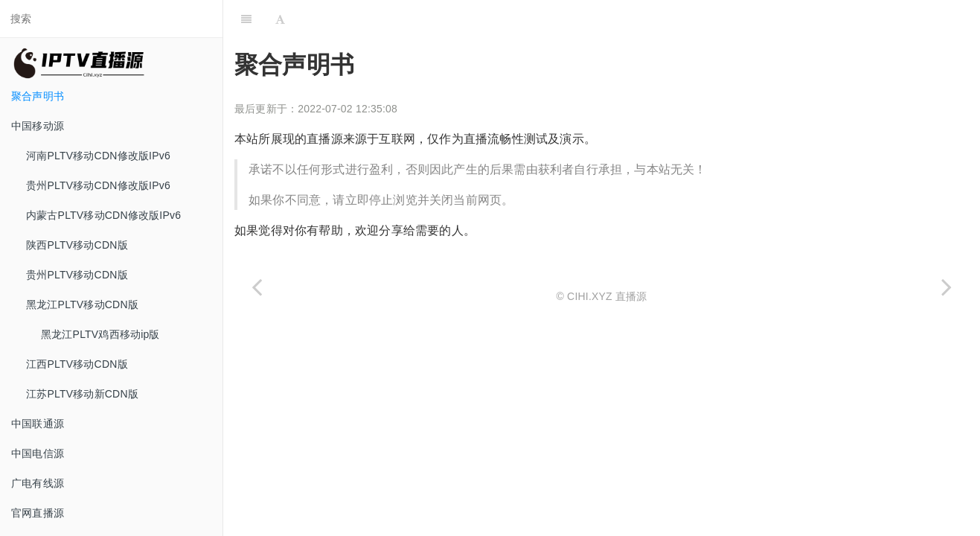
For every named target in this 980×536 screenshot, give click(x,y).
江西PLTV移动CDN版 (77, 364)
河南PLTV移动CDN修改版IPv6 (98, 156)
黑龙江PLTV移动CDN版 (82, 304)
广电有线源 (38, 483)
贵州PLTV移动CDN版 (77, 275)
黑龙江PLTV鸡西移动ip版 (100, 334)
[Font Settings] (280, 19)
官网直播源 (38, 513)
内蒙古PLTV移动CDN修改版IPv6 (103, 215)
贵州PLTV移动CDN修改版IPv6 (98, 185)
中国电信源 (38, 453)
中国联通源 (38, 424)
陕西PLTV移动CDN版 (77, 245)
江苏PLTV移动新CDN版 (82, 394)
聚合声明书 (38, 96)
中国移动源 (38, 126)
